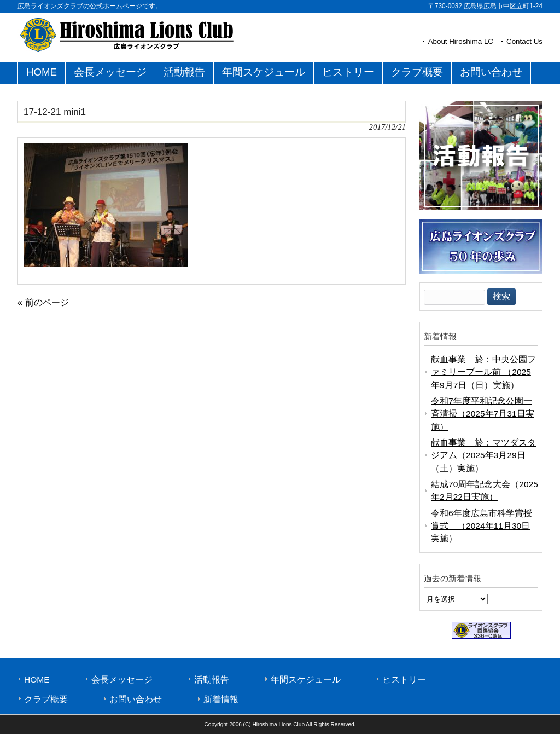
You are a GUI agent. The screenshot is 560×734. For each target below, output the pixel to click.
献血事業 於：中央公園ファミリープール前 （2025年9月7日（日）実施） (483, 372)
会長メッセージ (122, 680)
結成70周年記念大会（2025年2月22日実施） (485, 490)
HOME (37, 680)
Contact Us (524, 41)
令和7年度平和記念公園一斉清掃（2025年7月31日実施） (483, 414)
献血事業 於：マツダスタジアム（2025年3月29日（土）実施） (483, 455)
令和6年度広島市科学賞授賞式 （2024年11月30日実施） (482, 526)
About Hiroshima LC (461, 41)
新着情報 (221, 699)
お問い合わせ (136, 699)
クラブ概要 (46, 699)
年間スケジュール (306, 680)
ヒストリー (404, 680)
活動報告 (212, 680)
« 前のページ (43, 302)
